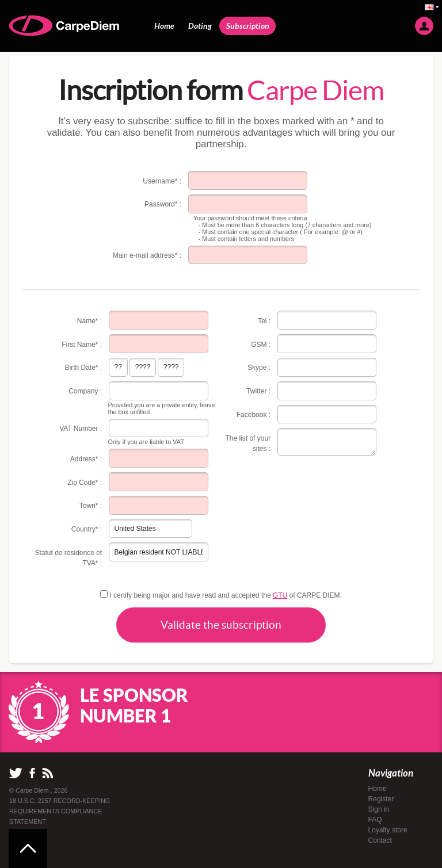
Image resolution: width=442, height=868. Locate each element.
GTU (280, 595)
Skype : (259, 368)
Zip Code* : (85, 483)
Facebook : (254, 415)
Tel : (264, 321)
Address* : (86, 459)
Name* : (89, 321)
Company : (85, 391)
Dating (200, 26)
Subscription (248, 26)
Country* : (87, 529)
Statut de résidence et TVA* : (68, 558)
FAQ (375, 820)
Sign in (379, 809)
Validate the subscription (221, 625)
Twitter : (258, 391)
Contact (380, 840)
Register (381, 799)
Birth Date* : (84, 368)
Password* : (163, 204)
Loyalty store (388, 830)
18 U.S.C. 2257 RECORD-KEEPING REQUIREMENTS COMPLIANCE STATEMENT (60, 811)
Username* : (162, 181)
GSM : (261, 345)
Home (164, 26)
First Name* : (82, 345)
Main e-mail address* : (147, 255)
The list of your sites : (248, 443)
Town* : (91, 506)
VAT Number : (81, 429)
